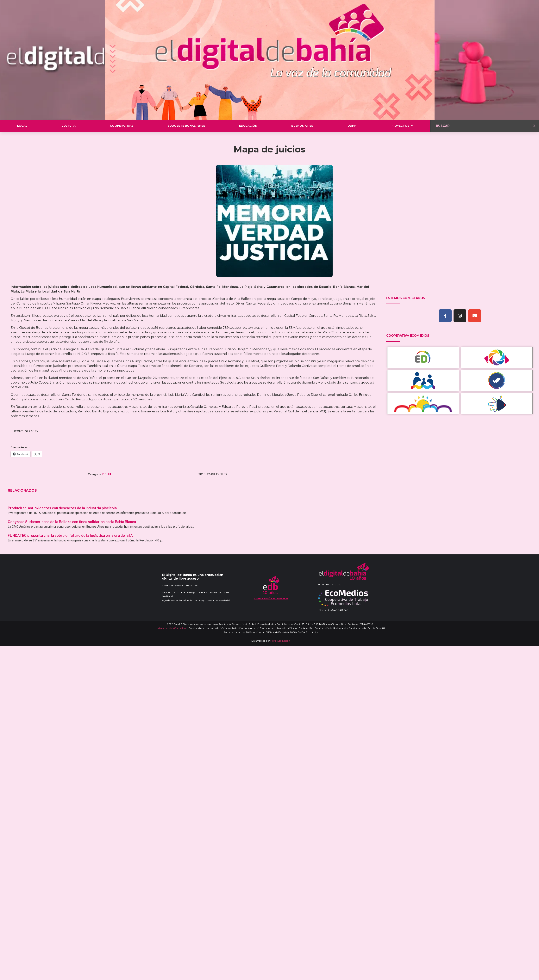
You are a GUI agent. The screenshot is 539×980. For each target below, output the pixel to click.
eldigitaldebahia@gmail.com (172, 628)
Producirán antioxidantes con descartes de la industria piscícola (63, 508)
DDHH (107, 474)
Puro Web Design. (280, 641)
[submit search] (534, 126)
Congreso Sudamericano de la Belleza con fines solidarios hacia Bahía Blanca (72, 522)
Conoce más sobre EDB (271, 598)
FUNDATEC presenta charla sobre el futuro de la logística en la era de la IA (70, 536)
